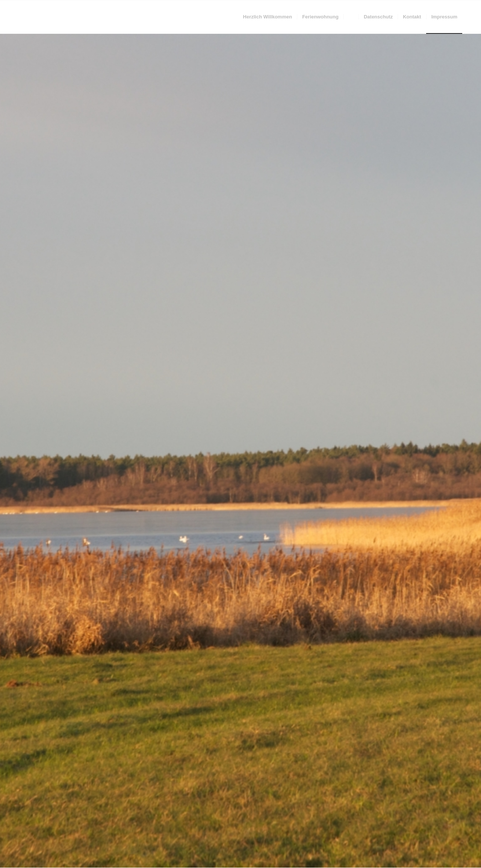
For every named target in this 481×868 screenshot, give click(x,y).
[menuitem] (268, 17)
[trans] (21, 17)
